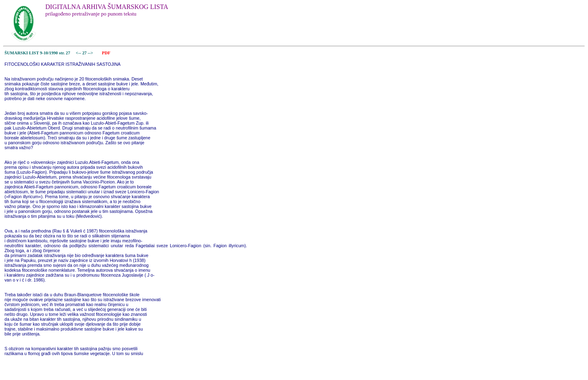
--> (91, 53)
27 (85, 53)
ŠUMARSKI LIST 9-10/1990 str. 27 (37, 53)
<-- (79, 53)
